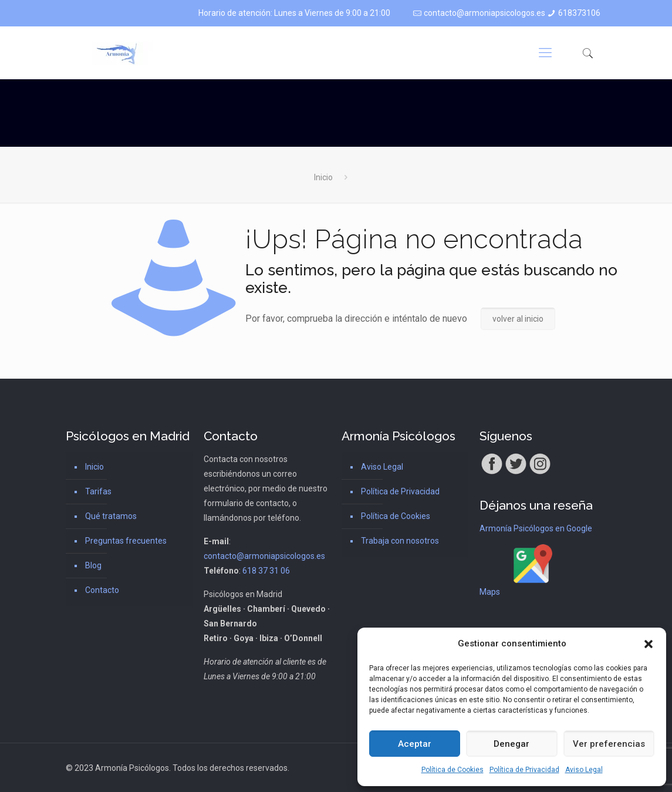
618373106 (579, 13)
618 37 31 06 (266, 571)
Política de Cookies (452, 770)
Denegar (511, 744)
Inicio (323, 177)
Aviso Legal (584, 770)
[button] (649, 644)
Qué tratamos (111, 516)
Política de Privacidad (524, 770)
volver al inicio (518, 319)
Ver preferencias (609, 744)
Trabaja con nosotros (400, 541)
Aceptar (415, 744)
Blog (93, 565)
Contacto (102, 590)
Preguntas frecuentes (126, 541)
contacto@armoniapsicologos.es (484, 13)
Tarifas (98, 491)
